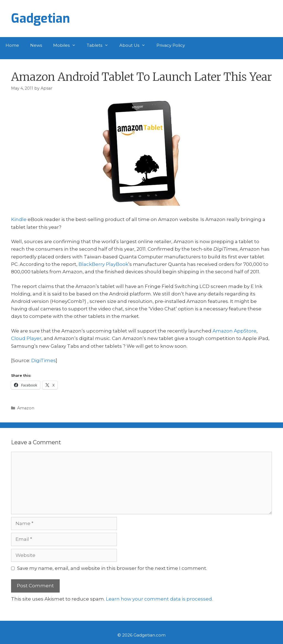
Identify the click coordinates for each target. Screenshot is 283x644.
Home (12, 45)
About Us (135, 45)
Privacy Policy (171, 45)
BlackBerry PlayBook (103, 264)
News (36, 45)
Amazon (26, 408)
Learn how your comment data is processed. (159, 599)
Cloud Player (26, 338)
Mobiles (67, 45)
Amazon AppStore (234, 331)
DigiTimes (44, 360)
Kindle (19, 219)
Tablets (100, 45)
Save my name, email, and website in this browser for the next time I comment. (112, 568)
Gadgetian (40, 19)
